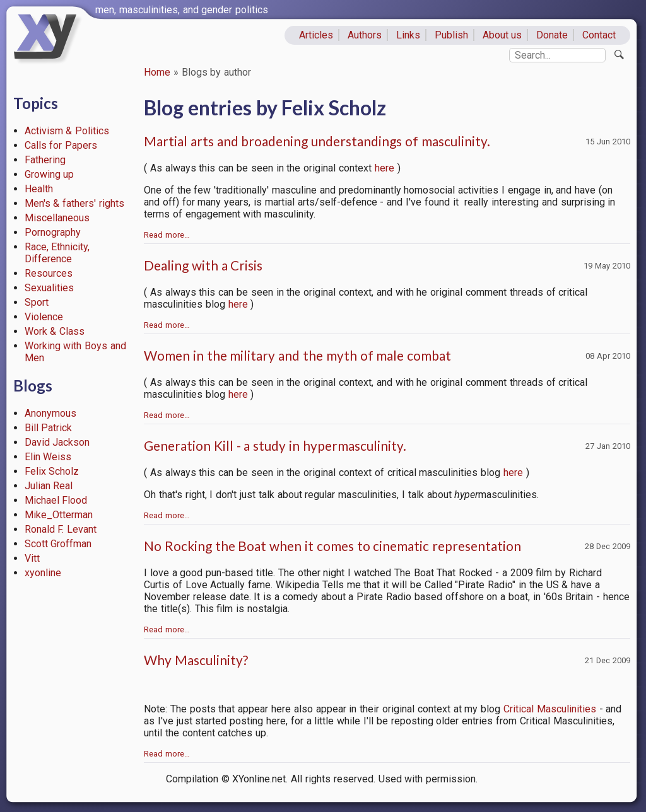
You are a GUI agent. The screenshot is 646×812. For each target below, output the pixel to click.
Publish (451, 35)
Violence (44, 317)
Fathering (45, 160)
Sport (37, 302)
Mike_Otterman (59, 515)
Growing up (50, 174)
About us (502, 35)
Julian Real (49, 486)
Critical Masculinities (550, 709)
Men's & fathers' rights (74, 203)
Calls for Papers (61, 145)
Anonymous (50, 413)
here (385, 168)
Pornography (53, 232)
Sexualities (49, 288)
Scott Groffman (58, 544)
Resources (49, 273)
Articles (316, 35)
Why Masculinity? (196, 660)
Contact (599, 35)
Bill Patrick (49, 428)
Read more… (167, 235)
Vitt (32, 558)
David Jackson (57, 442)
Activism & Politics (67, 131)
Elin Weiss (48, 457)
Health (39, 189)
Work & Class (55, 331)
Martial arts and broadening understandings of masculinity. (317, 141)
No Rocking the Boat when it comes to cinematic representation (332, 546)
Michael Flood (56, 500)
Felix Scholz (52, 471)
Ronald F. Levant (61, 529)
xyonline (43, 573)
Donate (552, 35)
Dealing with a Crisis (203, 265)
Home (157, 72)
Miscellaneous (57, 218)
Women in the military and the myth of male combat (297, 355)
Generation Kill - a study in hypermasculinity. (275, 445)
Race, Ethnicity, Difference (57, 253)
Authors (365, 35)
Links (408, 35)
